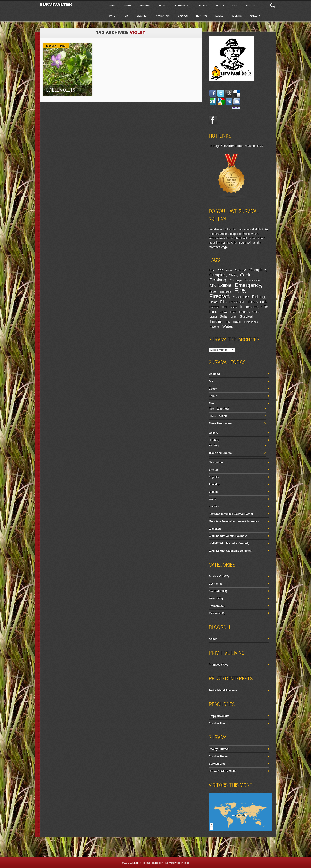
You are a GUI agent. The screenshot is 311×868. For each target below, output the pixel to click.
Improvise (249, 307)
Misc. (63, 46)
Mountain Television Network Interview (234, 521)
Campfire (258, 270)
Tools (227, 322)
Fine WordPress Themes (176, 863)
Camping (218, 275)
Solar (224, 316)
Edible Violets (61, 90)
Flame (213, 302)
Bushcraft (52, 46)
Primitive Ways (219, 665)
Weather (142, 16)
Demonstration (253, 281)
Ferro (213, 292)
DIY (127, 16)
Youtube (250, 146)
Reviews (214, 613)
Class (233, 275)
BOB (221, 270)
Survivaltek (57, 4)
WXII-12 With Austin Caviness (228, 536)
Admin (213, 639)
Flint (223, 302)
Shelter (250, 5)
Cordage (236, 280)
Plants (233, 312)
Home (112, 5)
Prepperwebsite (219, 716)
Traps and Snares (220, 453)
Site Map (145, 5)
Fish (246, 297)
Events (213, 584)
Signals (183, 16)
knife (264, 307)
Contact (202, 5)
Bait (212, 270)
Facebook (213, 120)
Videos (220, 5)
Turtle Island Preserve (223, 690)
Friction (252, 302)
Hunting (202, 16)
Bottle (229, 270)
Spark (234, 317)
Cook (245, 275)
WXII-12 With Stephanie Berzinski (231, 551)
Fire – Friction (218, 416)
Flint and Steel (237, 302)
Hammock (214, 307)
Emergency (248, 285)
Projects (214, 606)
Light (213, 312)
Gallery (255, 16)
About (163, 5)
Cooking (237, 16)
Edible (219, 16)
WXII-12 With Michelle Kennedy (229, 543)
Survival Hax (217, 723)
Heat (225, 307)
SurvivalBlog (217, 764)
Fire (235, 5)
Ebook (127, 5)
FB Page (214, 146)
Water (113, 16)
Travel (237, 322)
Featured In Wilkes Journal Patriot (231, 514)
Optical (223, 312)
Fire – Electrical (219, 409)
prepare (244, 312)
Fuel (263, 302)
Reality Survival (219, 749)
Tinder (215, 321)
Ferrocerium (225, 292)
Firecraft (219, 296)
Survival (246, 316)
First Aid (237, 297)
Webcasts (215, 529)
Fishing (259, 297)
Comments (182, 5)
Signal (213, 317)
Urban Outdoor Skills (223, 771)
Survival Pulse (218, 756)
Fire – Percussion (220, 423)
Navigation (163, 16)
